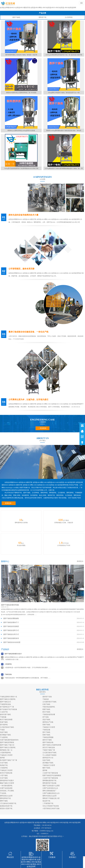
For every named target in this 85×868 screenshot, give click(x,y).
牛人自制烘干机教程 (49, 755)
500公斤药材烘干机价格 (51, 806)
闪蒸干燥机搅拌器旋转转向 (9, 740)
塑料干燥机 (4, 801)
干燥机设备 (8, 674)
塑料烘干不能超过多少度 (51, 798)
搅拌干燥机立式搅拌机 (8, 699)
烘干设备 (46, 717)
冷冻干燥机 (4, 763)
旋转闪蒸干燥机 (5, 714)
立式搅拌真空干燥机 (49, 702)
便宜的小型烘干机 (6, 809)
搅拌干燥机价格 (48, 742)
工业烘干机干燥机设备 (50, 773)
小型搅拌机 (8, 664)
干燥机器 (46, 699)
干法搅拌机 (4, 737)
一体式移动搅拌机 (6, 786)
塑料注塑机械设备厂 (49, 791)
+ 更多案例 (42, 428)
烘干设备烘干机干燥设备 (9, 709)
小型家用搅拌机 (5, 753)
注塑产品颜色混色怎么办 (51, 793)
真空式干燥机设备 (49, 748)
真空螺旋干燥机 (5, 735)
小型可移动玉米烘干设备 (51, 809)
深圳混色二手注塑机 (7, 791)
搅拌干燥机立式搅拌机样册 (52, 745)
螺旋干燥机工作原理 (7, 783)
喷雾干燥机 (46, 709)
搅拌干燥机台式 (5, 702)
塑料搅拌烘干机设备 (49, 783)
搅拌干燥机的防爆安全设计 (13, 654)
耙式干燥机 (46, 712)
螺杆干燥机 (46, 768)
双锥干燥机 (46, 725)
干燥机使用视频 (48, 737)
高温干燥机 (46, 720)
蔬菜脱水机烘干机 (6, 806)
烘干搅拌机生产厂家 (7, 707)
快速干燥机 (4, 722)
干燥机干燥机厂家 (49, 750)
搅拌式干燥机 (47, 740)
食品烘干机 (46, 801)
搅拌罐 (2, 758)
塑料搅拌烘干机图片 (7, 781)
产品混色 (3, 793)
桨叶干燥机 (46, 732)
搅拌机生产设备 (48, 722)
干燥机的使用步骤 (49, 714)
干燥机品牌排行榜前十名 (9, 697)
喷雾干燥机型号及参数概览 (52, 775)
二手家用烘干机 (48, 803)
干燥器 (2, 730)
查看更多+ (9, 503)
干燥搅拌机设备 (5, 704)
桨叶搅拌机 (4, 725)
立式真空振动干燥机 (7, 727)
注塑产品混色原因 (6, 788)
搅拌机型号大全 (48, 758)
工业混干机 (4, 712)
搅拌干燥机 (16, 17)
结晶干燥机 (4, 732)
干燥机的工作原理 (49, 727)
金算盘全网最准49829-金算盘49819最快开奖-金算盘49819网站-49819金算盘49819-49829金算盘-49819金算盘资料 (38, 8)
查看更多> (80, 561)
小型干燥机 (4, 775)
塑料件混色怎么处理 (49, 796)
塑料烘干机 (42, 17)
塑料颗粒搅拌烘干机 (49, 781)
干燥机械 (3, 717)
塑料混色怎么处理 (6, 796)
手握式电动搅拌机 (49, 707)
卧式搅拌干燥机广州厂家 (9, 760)
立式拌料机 (69, 17)
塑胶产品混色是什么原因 (51, 786)
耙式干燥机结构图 (6, 720)
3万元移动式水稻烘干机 (8, 803)
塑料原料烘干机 (5, 798)
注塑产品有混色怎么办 (50, 788)
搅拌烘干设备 (47, 697)
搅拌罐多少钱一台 (6, 750)
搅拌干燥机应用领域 (7, 742)
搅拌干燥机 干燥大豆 (7, 745)
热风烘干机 (4, 765)
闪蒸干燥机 (46, 704)
